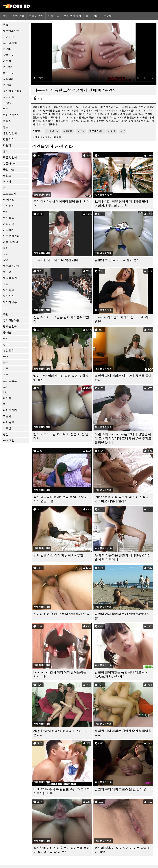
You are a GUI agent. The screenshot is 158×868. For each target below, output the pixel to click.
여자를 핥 (9, 218)
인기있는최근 (11, 320)
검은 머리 (9, 139)
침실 (6, 434)
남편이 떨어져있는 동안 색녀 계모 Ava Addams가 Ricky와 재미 (121, 674)
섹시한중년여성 (12, 91)
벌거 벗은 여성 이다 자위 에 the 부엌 (58, 555)
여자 (6, 338)
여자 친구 (9, 422)
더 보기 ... (58, 137)
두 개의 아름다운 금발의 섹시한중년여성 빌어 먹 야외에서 (123, 557)
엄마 (6, 344)
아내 (6, 357)
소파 (6, 387)
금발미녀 (8, 79)
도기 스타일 (10, 43)
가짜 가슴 (9, 224)
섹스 (6, 308)
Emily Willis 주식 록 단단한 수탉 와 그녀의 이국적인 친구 (62, 791)
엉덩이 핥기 (10, 278)
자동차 (7, 416)
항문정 (7, 272)
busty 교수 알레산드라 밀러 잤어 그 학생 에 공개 (61, 378)
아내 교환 (9, 440)
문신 (6, 248)
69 (4, 392)
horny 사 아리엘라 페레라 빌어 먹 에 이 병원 (122, 319)
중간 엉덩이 (10, 133)
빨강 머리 (9, 296)
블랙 (6, 363)
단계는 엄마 (10, 326)
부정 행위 (9, 351)
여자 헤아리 (10, 410)
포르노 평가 (36, 16)
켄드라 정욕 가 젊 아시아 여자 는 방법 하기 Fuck (123, 850)
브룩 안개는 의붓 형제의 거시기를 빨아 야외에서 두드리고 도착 (122, 204)
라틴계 (7, 145)
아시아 (7, 398)
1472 (40, 99)
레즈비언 (8, 230)
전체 (96, 16)
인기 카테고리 (73, 16)
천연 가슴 (9, 37)
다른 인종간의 (11, 236)
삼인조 (7, 176)
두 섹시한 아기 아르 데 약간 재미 (56, 260)
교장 (5, 16)
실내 (6, 254)
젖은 (6, 284)
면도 (6, 109)
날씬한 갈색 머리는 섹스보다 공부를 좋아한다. (123, 378)
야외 (6, 212)
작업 (6, 260)
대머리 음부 (10, 302)
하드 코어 (9, 73)
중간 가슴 (9, 169)
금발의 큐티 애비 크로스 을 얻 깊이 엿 (121, 789)
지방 (6, 404)
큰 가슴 (7, 49)
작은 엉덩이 (10, 157)
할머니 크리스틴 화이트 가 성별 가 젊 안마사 (61, 436)
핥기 (6, 151)
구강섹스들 (53, 131)
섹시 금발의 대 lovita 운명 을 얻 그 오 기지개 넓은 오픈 (61, 499)
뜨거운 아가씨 (11, 115)
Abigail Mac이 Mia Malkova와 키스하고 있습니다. (61, 733)
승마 (6, 188)
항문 (6, 127)
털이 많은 (9, 290)
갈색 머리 (9, 55)
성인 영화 (18, 16)
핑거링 (7, 182)
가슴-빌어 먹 (11, 242)
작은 (6, 375)
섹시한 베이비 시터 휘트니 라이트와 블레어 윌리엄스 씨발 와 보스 (62, 850)
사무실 (7, 428)
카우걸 (7, 61)
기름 (6, 369)
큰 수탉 (7, 67)
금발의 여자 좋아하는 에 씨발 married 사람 (122, 616)
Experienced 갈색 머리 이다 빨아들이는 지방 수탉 (60, 674)
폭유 (6, 25)
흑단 (6, 314)
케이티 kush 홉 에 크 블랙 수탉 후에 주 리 (61, 614)
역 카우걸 (9, 200)
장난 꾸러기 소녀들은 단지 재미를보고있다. (61, 319)
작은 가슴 (9, 97)
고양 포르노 (10, 381)
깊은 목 (7, 121)
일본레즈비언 (11, 31)
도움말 (108, 16)
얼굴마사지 (10, 163)
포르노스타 (10, 194)
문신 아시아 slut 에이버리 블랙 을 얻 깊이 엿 (62, 204)
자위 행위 (9, 206)
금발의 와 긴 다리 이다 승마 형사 (117, 260)
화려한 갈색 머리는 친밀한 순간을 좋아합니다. (123, 733)
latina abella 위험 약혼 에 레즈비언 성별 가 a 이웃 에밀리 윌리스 (122, 499)
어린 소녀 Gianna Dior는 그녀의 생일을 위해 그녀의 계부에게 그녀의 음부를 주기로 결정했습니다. (123, 438)
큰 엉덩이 (9, 103)
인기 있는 (54, 16)
